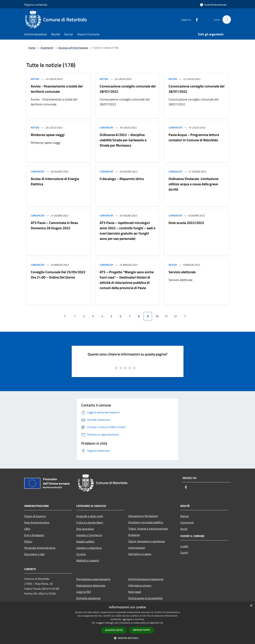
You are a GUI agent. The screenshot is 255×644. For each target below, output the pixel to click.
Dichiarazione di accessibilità (145, 598)
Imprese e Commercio (89, 535)
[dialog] (127, 623)
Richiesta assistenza (88, 598)
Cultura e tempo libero (90, 522)
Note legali (135, 592)
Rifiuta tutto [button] (142, 630)
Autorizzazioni (137, 548)
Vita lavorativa (85, 529)
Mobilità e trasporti (88, 560)
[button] (128, 638)
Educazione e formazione (143, 516)
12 (175, 316)
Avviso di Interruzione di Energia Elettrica (55, 181)
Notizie (35, 79)
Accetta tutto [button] (114, 630)
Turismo (81, 554)
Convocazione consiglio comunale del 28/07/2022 (128, 89)
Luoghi (184, 546)
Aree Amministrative (37, 522)
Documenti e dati (34, 554)
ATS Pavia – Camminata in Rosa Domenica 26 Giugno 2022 (54, 225)
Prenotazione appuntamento (93, 579)
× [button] (251, 606)
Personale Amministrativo (40, 548)
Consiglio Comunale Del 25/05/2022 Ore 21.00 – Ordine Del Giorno (58, 275)
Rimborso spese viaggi (48, 135)
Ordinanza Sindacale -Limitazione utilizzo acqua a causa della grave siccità (193, 184)
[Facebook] (195, 19)
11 (166, 316)
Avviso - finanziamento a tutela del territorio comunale (57, 89)
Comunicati (106, 127)
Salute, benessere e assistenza (147, 541)
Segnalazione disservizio (91, 585)
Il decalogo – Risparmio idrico (122, 179)
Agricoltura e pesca (140, 554)
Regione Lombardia (36, 5)
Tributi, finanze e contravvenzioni (148, 529)
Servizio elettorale (182, 272)
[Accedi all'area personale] (213, 5)
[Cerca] (227, 20)
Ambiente (134, 535)
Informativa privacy (140, 585)
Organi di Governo (35, 516)
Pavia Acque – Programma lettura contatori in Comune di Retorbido (194, 137)
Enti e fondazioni (34, 535)
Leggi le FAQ (84, 592)
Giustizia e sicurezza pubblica (146, 522)
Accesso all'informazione (73, 48)
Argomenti (47, 48)
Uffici (27, 529)
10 (157, 316)
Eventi (184, 553)
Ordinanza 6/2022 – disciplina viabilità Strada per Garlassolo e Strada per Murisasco (123, 140)
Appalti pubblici (85, 541)
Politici (28, 541)
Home (32, 48)
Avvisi (184, 529)
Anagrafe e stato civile (90, 516)
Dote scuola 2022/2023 (186, 223)
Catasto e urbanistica (89, 548)
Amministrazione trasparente (146, 579)
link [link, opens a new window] (161, 623)
